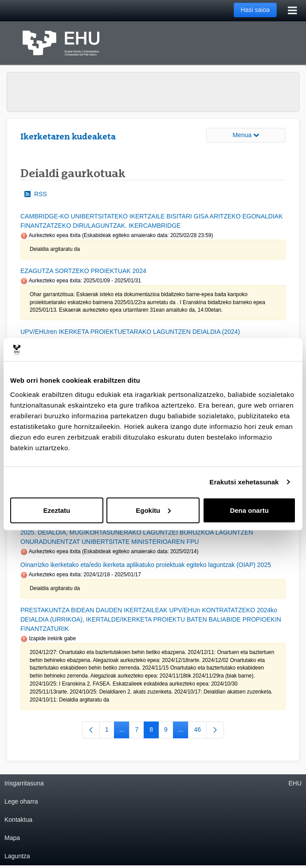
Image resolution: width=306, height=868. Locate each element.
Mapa (12, 838)
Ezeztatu (57, 510)
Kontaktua (18, 820)
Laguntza (17, 856)
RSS (36, 194)
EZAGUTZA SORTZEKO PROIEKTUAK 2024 (83, 271)
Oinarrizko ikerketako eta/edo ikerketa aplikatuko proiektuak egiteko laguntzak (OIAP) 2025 (146, 565)
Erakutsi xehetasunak (244, 482)
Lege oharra (21, 801)
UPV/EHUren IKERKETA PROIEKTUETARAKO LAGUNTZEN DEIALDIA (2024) (130, 332)
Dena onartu (249, 510)
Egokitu (153, 510)
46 (200, 731)
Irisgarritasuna (24, 783)
